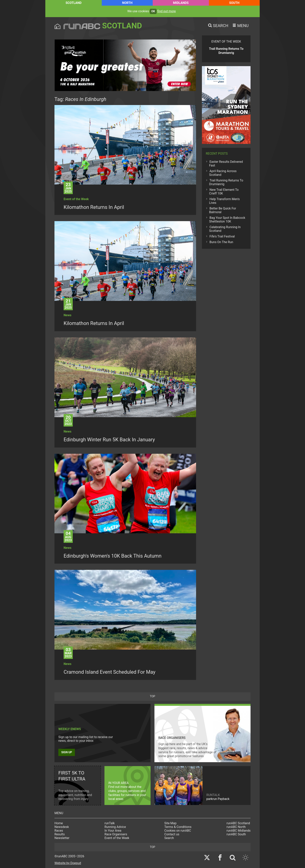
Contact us (172, 834)
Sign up (67, 752)
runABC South (236, 834)
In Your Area (113, 831)
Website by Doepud (68, 863)
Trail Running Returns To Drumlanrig (226, 182)
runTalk (110, 823)
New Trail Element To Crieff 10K (224, 192)
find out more (167, 11)
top (152, 696)
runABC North (236, 827)
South (234, 3)
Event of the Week (117, 838)
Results (60, 834)
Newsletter (62, 838)
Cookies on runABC (178, 831)
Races (59, 831)
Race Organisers (116, 834)
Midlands (181, 3)
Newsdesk (62, 827)
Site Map (170, 823)
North (127, 3)
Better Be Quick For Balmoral (223, 210)
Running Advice (115, 827)
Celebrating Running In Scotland (225, 229)
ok (153, 11)
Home (59, 823)
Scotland (74, 3)
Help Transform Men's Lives (224, 201)
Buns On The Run (221, 242)
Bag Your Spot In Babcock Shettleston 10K (227, 220)
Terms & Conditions (178, 827)
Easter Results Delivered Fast (226, 164)
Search (169, 838)
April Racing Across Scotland (223, 173)
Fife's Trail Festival (222, 236)
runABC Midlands (239, 831)
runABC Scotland (238, 823)
